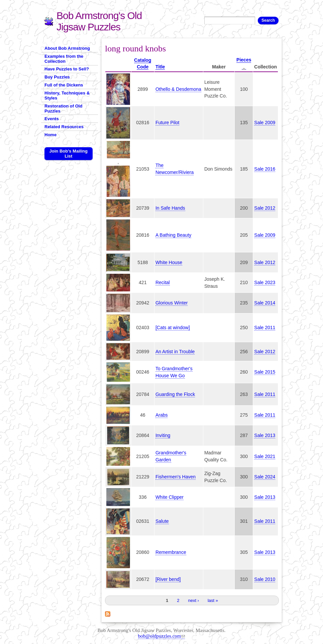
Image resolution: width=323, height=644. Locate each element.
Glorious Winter (172, 303)
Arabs (162, 415)
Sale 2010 (265, 579)
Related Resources (64, 127)
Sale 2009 (265, 123)
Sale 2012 (265, 208)
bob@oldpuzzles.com (162, 636)
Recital (163, 282)
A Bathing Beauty (173, 235)
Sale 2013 (265, 435)
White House (169, 262)
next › (193, 600)
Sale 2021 (265, 456)
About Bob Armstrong (67, 48)
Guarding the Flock (175, 394)
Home (50, 135)
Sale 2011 (265, 328)
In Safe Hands (170, 208)
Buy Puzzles (57, 77)
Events (52, 119)
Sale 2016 (265, 169)
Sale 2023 (265, 282)
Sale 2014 (265, 303)
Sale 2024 (265, 477)
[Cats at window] (173, 328)
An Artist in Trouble (175, 352)
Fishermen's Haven (176, 477)
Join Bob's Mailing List (69, 154)
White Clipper (170, 497)
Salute (162, 521)
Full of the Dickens (64, 85)
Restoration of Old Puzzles (63, 109)
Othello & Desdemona (178, 89)
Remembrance (171, 552)
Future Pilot (168, 123)
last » (213, 600)
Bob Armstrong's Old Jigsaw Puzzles (99, 21)
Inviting (163, 435)
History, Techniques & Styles (67, 95)
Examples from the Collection (64, 59)
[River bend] (168, 579)
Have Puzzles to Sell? (67, 69)
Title (160, 67)
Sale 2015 (265, 372)
